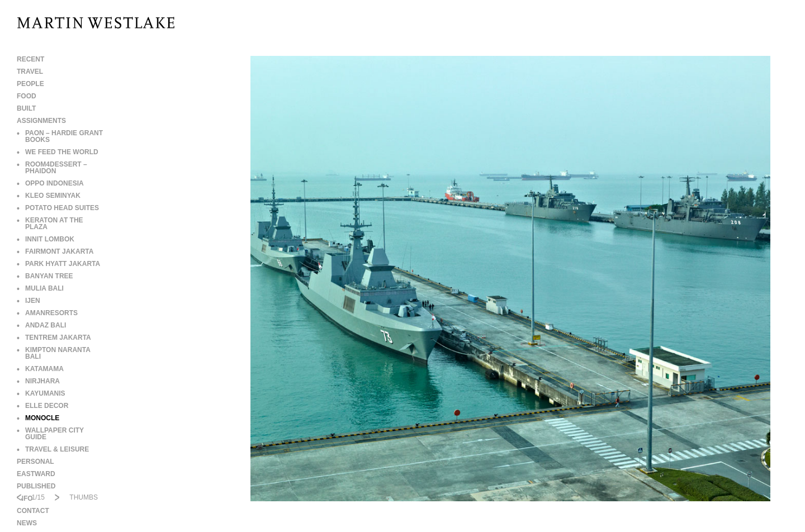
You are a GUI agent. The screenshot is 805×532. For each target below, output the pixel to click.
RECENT (30, 59)
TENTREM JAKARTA (54, 338)
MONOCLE (38, 418)
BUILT (26, 108)
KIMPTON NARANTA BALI (53, 353)
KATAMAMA (40, 369)
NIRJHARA (38, 381)
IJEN (29, 301)
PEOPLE (30, 84)
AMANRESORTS (47, 313)
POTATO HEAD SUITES (58, 208)
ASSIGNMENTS (41, 121)
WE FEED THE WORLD (58, 152)
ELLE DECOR (42, 406)
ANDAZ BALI (41, 325)
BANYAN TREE (45, 276)
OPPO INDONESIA (50, 183)
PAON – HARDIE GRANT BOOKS (60, 136)
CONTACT (33, 511)
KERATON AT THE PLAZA (50, 224)
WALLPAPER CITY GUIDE (50, 434)
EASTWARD (36, 474)
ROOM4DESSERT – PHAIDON (52, 168)
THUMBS (84, 497)
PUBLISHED (36, 486)
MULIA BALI (40, 288)
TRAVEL (30, 72)
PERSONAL (35, 462)
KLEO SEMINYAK (49, 196)
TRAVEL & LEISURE (53, 449)
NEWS (27, 523)
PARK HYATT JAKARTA (58, 264)
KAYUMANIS (41, 393)
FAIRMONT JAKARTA (55, 251)
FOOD (27, 96)
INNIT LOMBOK (46, 239)
